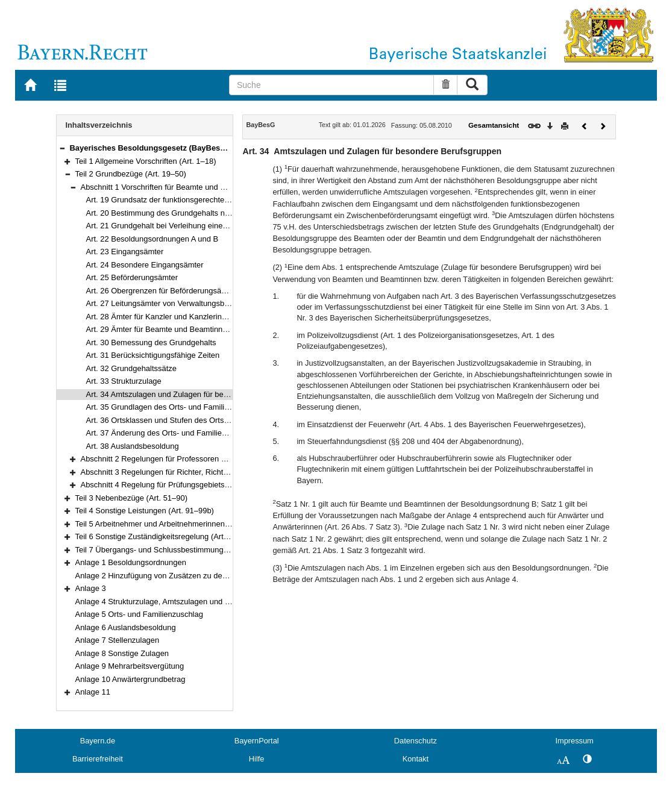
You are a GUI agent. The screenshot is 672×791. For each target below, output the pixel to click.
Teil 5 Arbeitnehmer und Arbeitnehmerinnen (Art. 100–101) (176, 524)
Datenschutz (416, 741)
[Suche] (331, 85)
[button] (62, 148)
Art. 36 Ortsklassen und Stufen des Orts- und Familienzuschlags (197, 420)
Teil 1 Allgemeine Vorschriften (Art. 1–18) (146, 161)
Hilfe (257, 759)
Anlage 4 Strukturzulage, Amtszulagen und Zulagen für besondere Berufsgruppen (216, 602)
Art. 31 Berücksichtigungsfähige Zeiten (153, 355)
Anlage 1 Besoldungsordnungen (131, 562)
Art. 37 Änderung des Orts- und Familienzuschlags (174, 433)
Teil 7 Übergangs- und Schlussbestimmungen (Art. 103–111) (180, 550)
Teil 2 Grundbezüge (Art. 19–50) (131, 174)
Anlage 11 (93, 692)
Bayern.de (98, 741)
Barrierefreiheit (98, 759)
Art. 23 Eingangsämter (125, 252)
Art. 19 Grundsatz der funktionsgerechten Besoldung (177, 200)
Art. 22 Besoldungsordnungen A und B (152, 239)
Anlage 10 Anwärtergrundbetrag (130, 679)
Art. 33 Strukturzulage (124, 381)
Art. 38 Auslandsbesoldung (133, 446)
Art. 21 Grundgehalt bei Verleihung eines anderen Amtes (184, 226)
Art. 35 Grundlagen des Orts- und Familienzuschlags (177, 407)
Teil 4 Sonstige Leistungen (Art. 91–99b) (145, 511)
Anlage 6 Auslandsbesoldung (126, 627)
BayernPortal (257, 741)
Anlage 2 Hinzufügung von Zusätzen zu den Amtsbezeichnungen (187, 576)
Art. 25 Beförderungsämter (132, 277)
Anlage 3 (91, 588)
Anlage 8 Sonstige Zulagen (122, 653)
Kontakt (416, 759)
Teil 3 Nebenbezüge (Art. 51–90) (132, 498)
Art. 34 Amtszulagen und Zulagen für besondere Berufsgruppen (196, 394)
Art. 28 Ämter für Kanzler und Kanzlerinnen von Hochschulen (192, 317)
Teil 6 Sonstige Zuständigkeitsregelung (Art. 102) (159, 536)
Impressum (574, 741)
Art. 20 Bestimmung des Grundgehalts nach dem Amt (178, 213)
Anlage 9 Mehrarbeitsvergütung (130, 666)
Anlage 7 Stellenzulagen (118, 640)
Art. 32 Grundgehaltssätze (132, 368)
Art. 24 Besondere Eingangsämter (145, 265)
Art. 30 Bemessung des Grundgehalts (151, 342)
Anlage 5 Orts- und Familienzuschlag (139, 614)
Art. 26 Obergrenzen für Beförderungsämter (162, 291)
